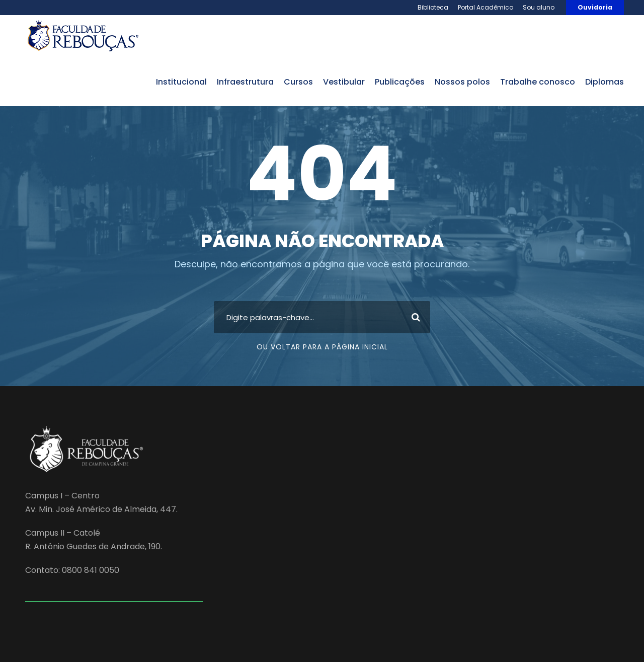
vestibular (344, 82)
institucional (181, 82)
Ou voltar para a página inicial (322, 347)
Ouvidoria (595, 7)
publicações (400, 82)
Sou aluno (539, 7)
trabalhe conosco (538, 82)
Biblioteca (433, 7)
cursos (298, 82)
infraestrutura (245, 82)
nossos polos (462, 82)
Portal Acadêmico (486, 7)
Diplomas (605, 82)
